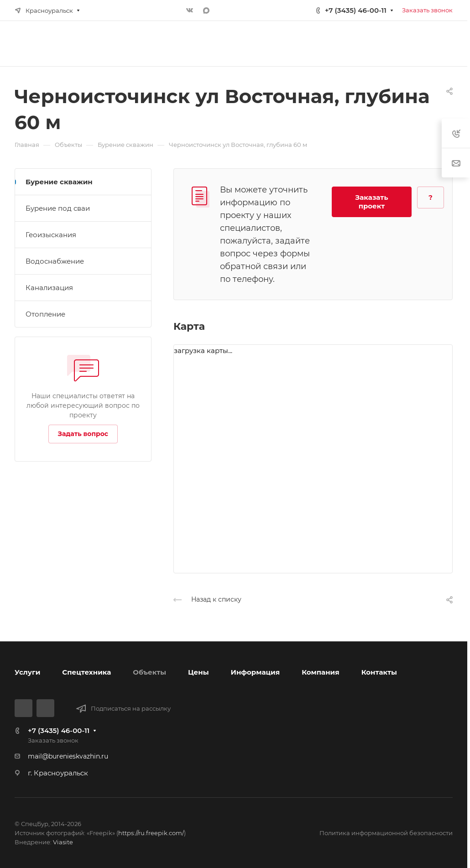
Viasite (63, 842)
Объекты (149, 672)
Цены (198, 672)
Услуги (27, 672)
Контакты (379, 672)
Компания (320, 672)
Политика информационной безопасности (386, 833)
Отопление (45, 314)
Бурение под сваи (58, 208)
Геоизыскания (51, 235)
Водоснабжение (55, 261)
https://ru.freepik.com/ (151, 833)
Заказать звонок (427, 10)
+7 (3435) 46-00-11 (356, 10)
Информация (256, 672)
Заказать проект (372, 202)
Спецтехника (86, 672)
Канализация (49, 288)
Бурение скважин (59, 182)
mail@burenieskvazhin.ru (68, 756)
